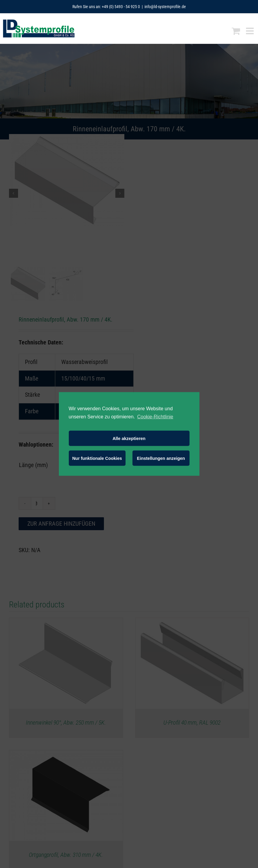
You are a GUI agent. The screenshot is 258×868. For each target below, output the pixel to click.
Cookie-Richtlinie (155, 417)
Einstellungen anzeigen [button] (161, 458)
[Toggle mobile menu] (250, 31)
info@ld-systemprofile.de (165, 7)
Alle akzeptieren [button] (129, 439)
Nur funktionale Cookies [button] (97, 458)
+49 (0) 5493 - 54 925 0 (121, 7)
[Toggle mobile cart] (236, 31)
